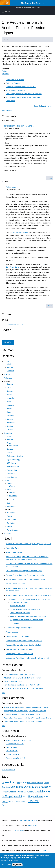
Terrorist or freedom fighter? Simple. (19, 126)
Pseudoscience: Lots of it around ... (19, 636)
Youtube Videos (12, 747)
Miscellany (8, 534)
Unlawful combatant (21, 233)
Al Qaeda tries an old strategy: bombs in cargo (23, 97)
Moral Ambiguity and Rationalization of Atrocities (24, 94)
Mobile (45, 791)
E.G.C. (12, 499)
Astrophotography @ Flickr (16, 758)
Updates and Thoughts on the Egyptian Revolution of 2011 (27, 658)
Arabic (24, 783)
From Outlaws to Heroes (15, 80)
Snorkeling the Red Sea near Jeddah (19, 654)
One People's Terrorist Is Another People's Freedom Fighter (28, 600)
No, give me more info (10, 860)
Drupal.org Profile (12, 754)
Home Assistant (19, 792)
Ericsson (47, 787)
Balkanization (38, 783)
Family (7, 361)
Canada (10, 483)
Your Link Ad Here (8, 770)
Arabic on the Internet (14, 552)
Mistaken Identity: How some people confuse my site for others (29, 595)
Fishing (9, 516)
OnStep (6, 796)
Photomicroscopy (13, 530)
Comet (46, 783)
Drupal (9, 443)
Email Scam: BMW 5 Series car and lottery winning (23, 721)
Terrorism (5, 74)
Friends (7, 374)
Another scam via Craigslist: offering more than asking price (26, 707)
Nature (9, 527)
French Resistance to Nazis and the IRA (21, 87)
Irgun (43, 264)
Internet (9, 453)
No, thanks (17, 865)
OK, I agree (6, 865)
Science (10, 391)
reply (50, 178)
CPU (37, 787)
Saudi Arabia (11, 506)
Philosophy (11, 423)
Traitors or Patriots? (13, 83)
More (3, 805)
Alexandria (13, 496)
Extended (10, 371)
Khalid (9, 364)
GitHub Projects (12, 751)
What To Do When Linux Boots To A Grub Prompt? (22, 678)
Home (6, 39)
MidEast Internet (13, 467)
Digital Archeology (13, 460)
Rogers (32, 796)
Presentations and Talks (15, 325)
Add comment (7, 110)
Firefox (4, 792)
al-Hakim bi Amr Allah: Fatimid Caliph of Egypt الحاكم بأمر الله (28, 544)
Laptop (37, 792)
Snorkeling (11, 523)
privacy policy (19, 830)
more (3, 693)
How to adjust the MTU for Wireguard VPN (20, 674)
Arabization (11, 439)
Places (7, 481)
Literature (10, 405)
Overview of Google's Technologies (19, 628)
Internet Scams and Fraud (15, 584)
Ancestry (10, 367)
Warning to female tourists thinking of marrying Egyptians (25, 711)
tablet (18, 801)
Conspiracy (6, 787)
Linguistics (11, 398)
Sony (5, 801)
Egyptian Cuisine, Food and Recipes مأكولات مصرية (25, 575)
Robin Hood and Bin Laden (16, 90)
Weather (12, 486)
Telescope (24, 801)
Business (10, 419)
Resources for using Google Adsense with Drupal (24, 641)
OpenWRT (17, 796)
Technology (8, 433)
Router (40, 796)
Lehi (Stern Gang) (13, 267)
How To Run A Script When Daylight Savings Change (23, 688)
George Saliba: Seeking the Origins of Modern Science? (27, 579)
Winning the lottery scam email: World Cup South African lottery (27, 718)
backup (30, 783)
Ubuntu (34, 801)
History (9, 395)
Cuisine (12, 492)
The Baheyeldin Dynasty (28, 820)
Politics (4, 71)
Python (25, 796)
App (18, 783)
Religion (10, 426)
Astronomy (11, 512)
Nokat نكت (8, 378)
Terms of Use (32, 825)
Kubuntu (30, 792)
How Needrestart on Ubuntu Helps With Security (22, 685)
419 (3, 783)
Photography (11, 519)
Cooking (10, 384)
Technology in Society (15, 456)
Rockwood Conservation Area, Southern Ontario (24, 645)
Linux (9, 436)
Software (10, 449)
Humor (9, 412)
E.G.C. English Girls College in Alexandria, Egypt (24, 571)
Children (10, 430)
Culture (9, 388)
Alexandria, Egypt (12, 548)
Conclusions (10, 101)
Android (11, 782)
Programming (12, 470)
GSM (9, 792)
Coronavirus (17, 787)
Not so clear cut (13, 187)
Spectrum (12, 801)
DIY (40, 787)
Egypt (9, 490)
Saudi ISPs (11, 474)
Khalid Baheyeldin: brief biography (18, 740)
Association (13, 446)
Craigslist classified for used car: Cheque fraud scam (23, 714)
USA (8, 503)
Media (9, 402)
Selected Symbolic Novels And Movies (20, 649)
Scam (46, 796)
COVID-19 (29, 787)
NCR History (11, 463)
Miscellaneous (12, 477)
